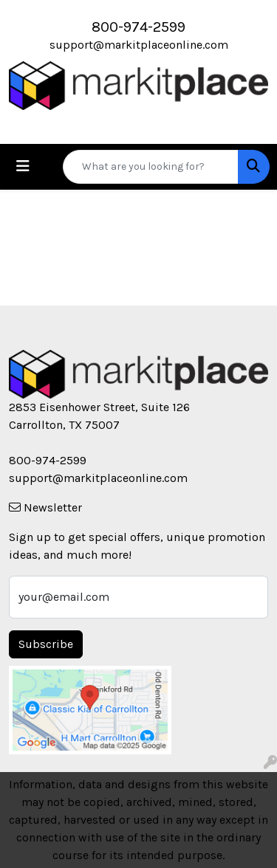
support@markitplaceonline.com (139, 45)
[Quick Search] (151, 167)
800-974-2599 (138, 27)
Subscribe (46, 644)
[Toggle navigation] (23, 166)
